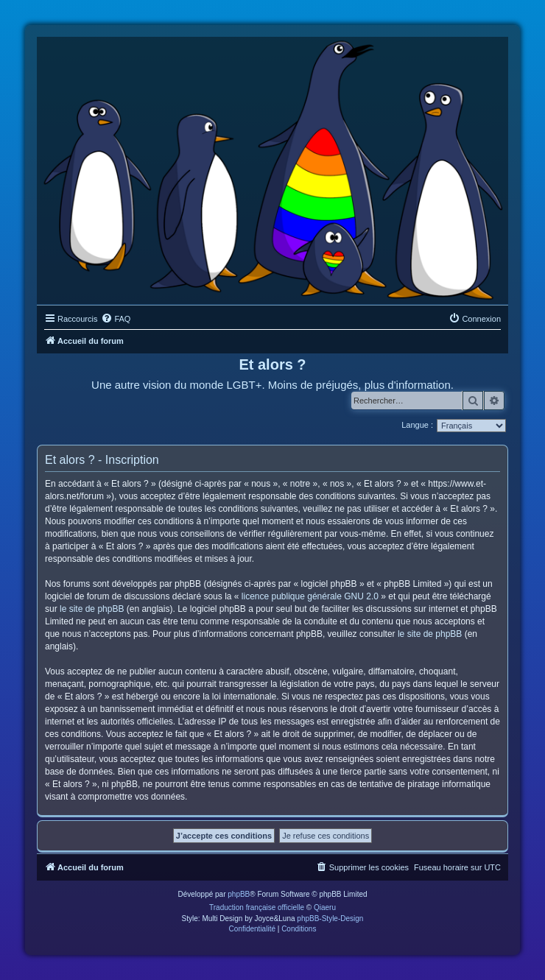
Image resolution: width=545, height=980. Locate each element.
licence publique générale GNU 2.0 (310, 596)
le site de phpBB (92, 609)
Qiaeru (325, 907)
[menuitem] (116, 319)
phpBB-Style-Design (330, 919)
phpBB (239, 894)
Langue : (417, 425)
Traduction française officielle (257, 907)
